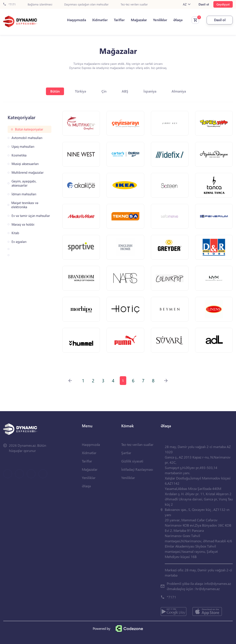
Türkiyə (81, 91)
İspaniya (150, 91)
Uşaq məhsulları (23, 147)
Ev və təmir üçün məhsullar (31, 216)
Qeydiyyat (223, 4)
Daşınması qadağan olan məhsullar (86, 4)
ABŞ (125, 91)
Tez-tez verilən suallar (134, 4)
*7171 (9, 4)
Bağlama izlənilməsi (40, 4)
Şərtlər (126, 453)
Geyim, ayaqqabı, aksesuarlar (24, 183)
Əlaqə (178, 20)
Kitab (15, 233)
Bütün (55, 91)
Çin (104, 91)
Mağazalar (139, 20)
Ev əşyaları (19, 242)
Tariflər (119, 20)
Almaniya (179, 91)
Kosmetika (19, 155)
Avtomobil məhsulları (27, 138)
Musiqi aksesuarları (25, 164)
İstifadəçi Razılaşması (137, 469)
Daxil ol (204, 4)
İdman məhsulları (24, 194)
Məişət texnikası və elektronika (25, 205)
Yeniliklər (160, 20)
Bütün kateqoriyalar (29, 129)
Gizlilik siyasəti (132, 461)
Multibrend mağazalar (28, 173)
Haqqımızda (77, 20)
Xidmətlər (100, 20)
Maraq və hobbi (23, 224)
